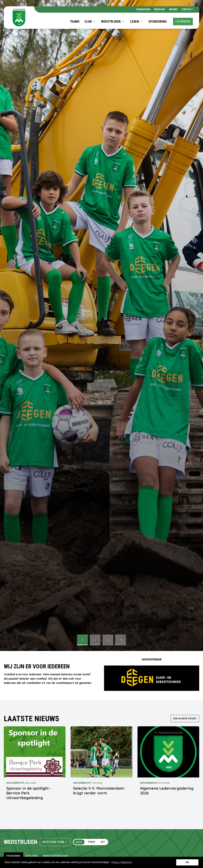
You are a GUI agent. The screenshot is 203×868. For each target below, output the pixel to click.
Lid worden (183, 21)
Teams (75, 22)
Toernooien (143, 9)
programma (13, 856)
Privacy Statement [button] (122, 862)
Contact (187, 9)
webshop (160, 9)
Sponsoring (158, 22)
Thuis (91, 842)
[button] (90, 22)
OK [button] (187, 862)
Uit (103, 842)
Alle (79, 842)
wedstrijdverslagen (56, 856)
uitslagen (32, 856)
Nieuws (173, 9)
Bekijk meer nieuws (185, 719)
